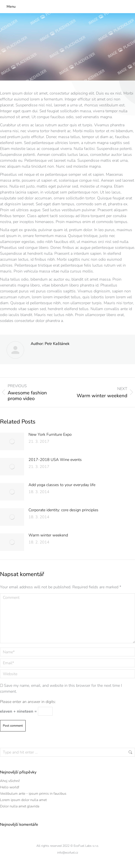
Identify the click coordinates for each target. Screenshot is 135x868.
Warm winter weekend (48, 535)
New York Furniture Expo (50, 434)
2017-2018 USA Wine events (55, 460)
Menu (11, 7)
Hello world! (10, 787)
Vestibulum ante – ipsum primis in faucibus (33, 794)
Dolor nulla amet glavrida (20, 806)
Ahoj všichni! (10, 781)
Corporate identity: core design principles (63, 510)
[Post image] (12, 441)
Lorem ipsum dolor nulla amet (23, 800)
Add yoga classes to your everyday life (62, 485)
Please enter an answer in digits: (28, 702)
